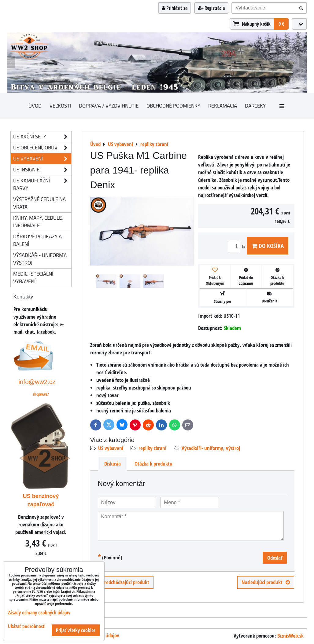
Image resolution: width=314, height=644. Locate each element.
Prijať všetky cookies (76, 630)
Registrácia (211, 8)
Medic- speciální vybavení (33, 277)
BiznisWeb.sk (290, 636)
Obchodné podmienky (173, 106)
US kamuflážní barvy (42, 185)
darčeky (255, 106)
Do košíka (268, 246)
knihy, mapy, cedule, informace (38, 221)
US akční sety (42, 137)
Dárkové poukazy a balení (37, 240)
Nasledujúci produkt (266, 582)
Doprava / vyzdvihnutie (109, 106)
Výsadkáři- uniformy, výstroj (211, 448)
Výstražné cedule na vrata (39, 203)
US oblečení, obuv (42, 148)
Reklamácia (223, 106)
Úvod (35, 106)
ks (237, 247)
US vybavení (111, 448)
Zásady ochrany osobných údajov (39, 613)
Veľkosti (60, 106)
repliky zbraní (152, 448)
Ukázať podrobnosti (27, 626)
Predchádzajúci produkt (122, 582)
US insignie (42, 170)
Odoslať (275, 558)
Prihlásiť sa (175, 8)
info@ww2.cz (37, 382)
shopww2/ (41, 394)
